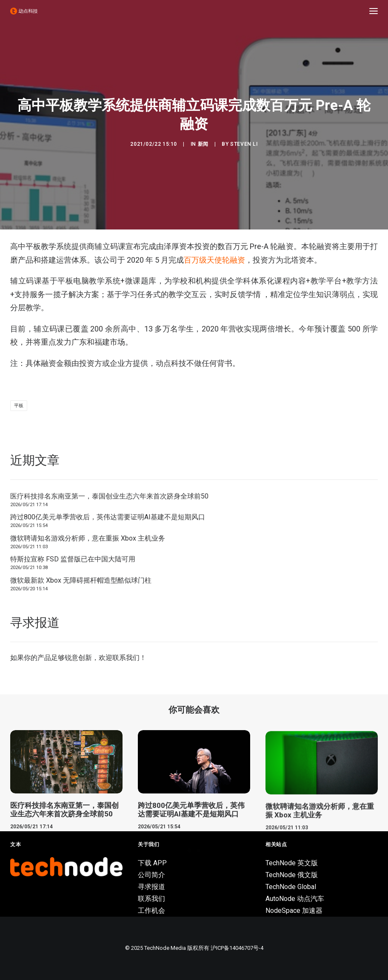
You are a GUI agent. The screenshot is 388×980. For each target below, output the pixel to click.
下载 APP (152, 863)
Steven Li (244, 144)
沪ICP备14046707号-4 (237, 948)
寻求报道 (151, 887)
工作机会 (151, 911)
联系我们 (126, 658)
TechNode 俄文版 (292, 875)
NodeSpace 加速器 (294, 911)
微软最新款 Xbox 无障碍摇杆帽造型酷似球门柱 (81, 580)
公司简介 (151, 875)
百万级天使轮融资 (214, 260)
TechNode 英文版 (292, 863)
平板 (19, 406)
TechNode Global (291, 887)
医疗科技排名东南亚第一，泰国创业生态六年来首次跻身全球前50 (109, 496)
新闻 (203, 144)
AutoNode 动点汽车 (295, 899)
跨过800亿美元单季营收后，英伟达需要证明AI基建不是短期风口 (108, 517)
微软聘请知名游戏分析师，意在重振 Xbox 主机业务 (88, 538)
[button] (374, 11)
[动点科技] (24, 11)
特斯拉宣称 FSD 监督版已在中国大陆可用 (73, 559)
